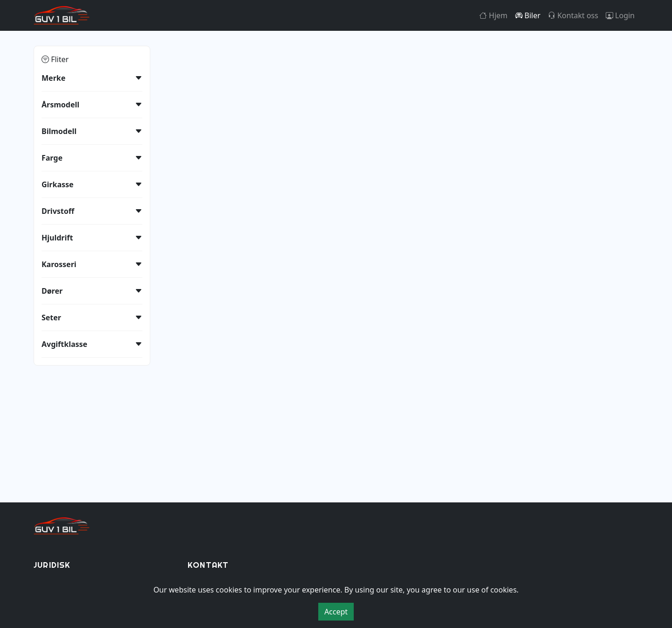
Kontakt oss (573, 15)
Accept (336, 612)
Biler (528, 15)
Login (620, 15)
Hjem (493, 15)
